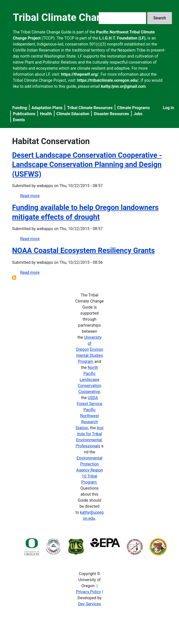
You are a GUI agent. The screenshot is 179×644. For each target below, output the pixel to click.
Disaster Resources (111, 114)
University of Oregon (89, 343)
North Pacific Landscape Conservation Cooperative (89, 380)
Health (46, 114)
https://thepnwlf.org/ (80, 74)
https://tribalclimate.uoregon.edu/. (108, 80)
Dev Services (90, 604)
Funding (20, 108)
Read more (30, 196)
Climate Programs (134, 108)
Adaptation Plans (47, 108)
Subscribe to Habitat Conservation (14, 278)
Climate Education (73, 114)
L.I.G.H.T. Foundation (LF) (122, 38)
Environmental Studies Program (90, 355)
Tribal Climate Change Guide (78, 17)
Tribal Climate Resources (90, 108)
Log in (168, 108)
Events (19, 120)
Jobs (138, 114)
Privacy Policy (89, 592)
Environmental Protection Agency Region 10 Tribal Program (89, 470)
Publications (24, 114)
